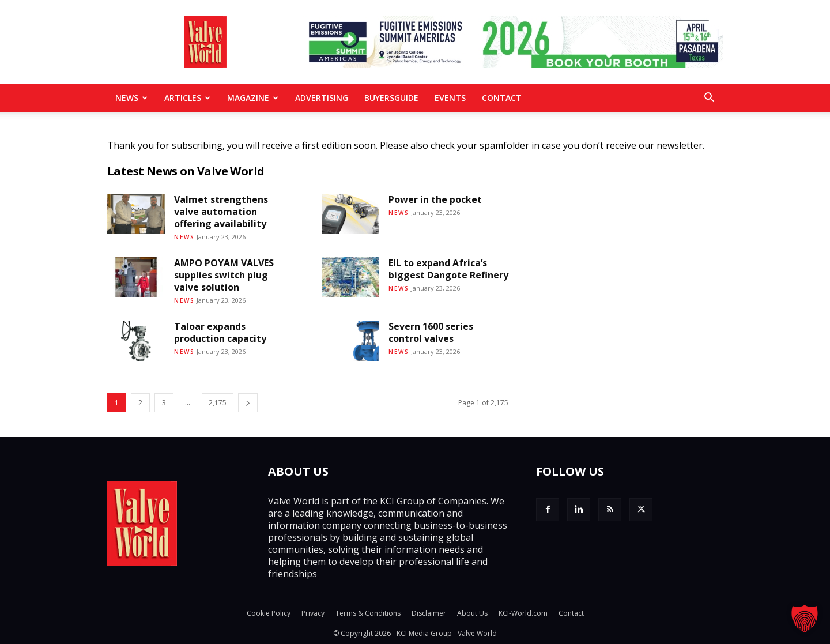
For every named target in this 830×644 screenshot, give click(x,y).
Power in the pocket (435, 199)
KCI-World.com (523, 613)
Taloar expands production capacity (220, 332)
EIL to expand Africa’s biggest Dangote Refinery (448, 269)
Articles (187, 98)
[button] (709, 99)
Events (450, 98)
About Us (472, 613)
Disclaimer (429, 613)
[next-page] (248, 403)
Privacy (313, 613)
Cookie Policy (269, 613)
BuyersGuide (391, 98)
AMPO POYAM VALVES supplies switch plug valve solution (224, 275)
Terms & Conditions (368, 613)
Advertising (322, 98)
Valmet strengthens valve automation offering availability (221, 212)
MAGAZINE (253, 98)
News (131, 98)
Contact (502, 98)
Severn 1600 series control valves (431, 332)
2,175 (218, 403)
